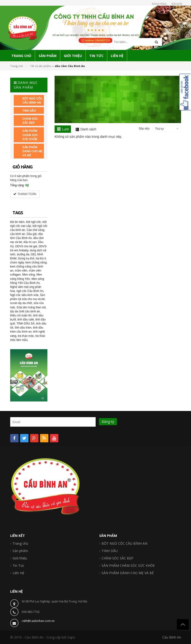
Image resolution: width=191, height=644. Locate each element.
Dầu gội (32, 234)
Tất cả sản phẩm (40, 66)
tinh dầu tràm (23, 328)
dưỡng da (23, 254)
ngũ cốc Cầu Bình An (30, 291)
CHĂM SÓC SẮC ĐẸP (117, 558)
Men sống (29, 275)
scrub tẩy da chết (21, 303)
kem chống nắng (36, 262)
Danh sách (88, 129)
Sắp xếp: (144, 129)
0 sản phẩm (22, 176)
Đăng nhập (159, 4)
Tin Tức (18, 565)
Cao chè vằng (35, 230)
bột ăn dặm (17, 222)
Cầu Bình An (172, 637)
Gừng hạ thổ (26, 258)
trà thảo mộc (26, 336)
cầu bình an (18, 234)
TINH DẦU (110, 551)
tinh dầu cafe (26, 320)
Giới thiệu (20, 558)
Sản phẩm (20, 551)
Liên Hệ (18, 573)
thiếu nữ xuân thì (21, 315)
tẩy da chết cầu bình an (25, 311)
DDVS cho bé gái (26, 246)
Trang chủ (17, 66)
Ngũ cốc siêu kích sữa (24, 295)
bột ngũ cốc (34, 222)
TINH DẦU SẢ (26, 324)
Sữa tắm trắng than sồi (31, 307)
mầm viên (21, 271)
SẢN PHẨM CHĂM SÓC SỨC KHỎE (128, 565)
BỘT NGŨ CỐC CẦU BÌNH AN (124, 543)
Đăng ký (177, 4)
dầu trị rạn (30, 242)
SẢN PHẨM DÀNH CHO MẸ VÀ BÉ (128, 573)
